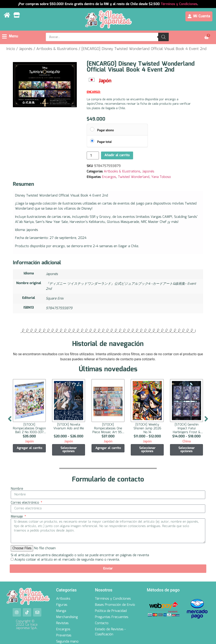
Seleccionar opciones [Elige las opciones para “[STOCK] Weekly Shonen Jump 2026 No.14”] (147, 450)
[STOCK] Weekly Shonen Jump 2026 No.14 (147, 428)
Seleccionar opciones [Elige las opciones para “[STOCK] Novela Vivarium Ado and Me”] (69, 450)
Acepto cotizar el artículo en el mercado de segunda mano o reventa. (67, 560)
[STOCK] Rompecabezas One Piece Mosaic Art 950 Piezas (108, 430)
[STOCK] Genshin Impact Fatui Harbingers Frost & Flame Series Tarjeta (187, 430)
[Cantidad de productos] (93, 155)
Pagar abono (106, 130)
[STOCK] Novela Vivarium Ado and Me (69, 426)
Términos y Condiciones (179, 4)
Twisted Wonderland (134, 177)
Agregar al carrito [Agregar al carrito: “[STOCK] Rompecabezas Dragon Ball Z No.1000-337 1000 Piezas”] (29, 448)
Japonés (26, 49)
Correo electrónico (25, 503)
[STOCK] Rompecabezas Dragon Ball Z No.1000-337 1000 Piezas (29, 430)
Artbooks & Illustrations (57, 49)
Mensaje (17, 517)
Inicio (11, 49)
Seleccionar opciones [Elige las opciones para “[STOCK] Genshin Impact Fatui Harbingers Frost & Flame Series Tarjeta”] (187, 450)
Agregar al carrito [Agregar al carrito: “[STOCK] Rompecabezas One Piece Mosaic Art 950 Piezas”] (108, 448)
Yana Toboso (161, 177)
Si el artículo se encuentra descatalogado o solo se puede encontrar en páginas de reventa (80, 555)
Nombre (17, 489)
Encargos (109, 177)
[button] (10, 36)
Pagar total (105, 142)
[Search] (163, 37)
